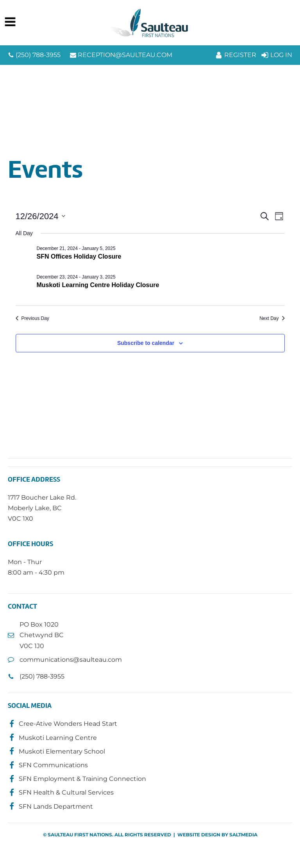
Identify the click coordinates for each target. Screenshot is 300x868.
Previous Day (32, 318)
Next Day (272, 318)
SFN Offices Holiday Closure (79, 256)
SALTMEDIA (243, 835)
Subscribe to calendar (146, 343)
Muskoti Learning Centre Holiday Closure (98, 285)
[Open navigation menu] (10, 23)
